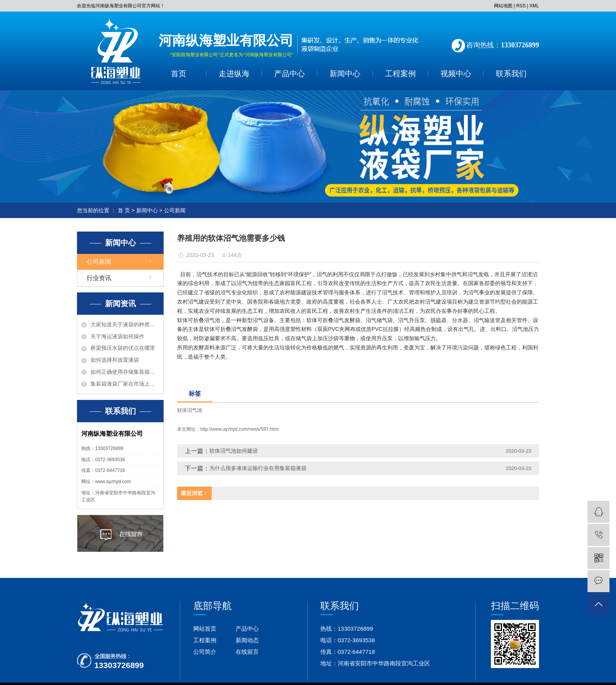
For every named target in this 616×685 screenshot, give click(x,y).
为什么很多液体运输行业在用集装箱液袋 (258, 468)
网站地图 (503, 6)
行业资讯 (99, 278)
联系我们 (511, 74)
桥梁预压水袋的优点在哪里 (123, 348)
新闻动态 (247, 640)
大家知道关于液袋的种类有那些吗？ (125, 324)
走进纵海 (234, 74)
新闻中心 (345, 74)
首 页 (124, 210)
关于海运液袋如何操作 (117, 336)
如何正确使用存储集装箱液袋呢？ (125, 372)
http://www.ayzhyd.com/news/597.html (239, 429)
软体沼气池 (190, 410)
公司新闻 (175, 210)
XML (534, 6)
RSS (521, 6)
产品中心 (290, 74)
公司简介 (205, 652)
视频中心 (456, 74)
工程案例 (400, 74)
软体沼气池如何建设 (234, 451)
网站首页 (205, 629)
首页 (179, 74)
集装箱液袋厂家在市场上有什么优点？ (125, 384)
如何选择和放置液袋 (115, 360)
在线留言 (247, 652)
